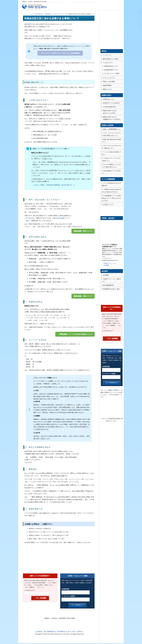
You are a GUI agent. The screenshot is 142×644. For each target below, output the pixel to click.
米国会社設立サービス (111, 66)
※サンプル (40, 587)
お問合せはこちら (109, 99)
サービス (68, 5)
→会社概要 (105, 265)
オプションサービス (109, 78)
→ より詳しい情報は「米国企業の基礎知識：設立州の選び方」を (53, 185)
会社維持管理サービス (111, 70)
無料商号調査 (107, 85)
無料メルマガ (107, 89)
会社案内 (39, 631)
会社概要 (106, 275)
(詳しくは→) (65, 585)
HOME (53, 5)
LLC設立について (108, 204)
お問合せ (61, 5)
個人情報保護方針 (50, 631)
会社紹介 (92, 5)
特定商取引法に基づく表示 (66, 631)
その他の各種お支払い (110, 107)
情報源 (85, 5)
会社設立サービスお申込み (111, 103)
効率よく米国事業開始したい (112, 129)
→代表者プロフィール (109, 263)
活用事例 (77, 5)
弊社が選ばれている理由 (111, 59)
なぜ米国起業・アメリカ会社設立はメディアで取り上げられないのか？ (111, 198)
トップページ (107, 55)
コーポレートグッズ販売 (112, 73)
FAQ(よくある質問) (109, 82)
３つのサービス (108, 63)
